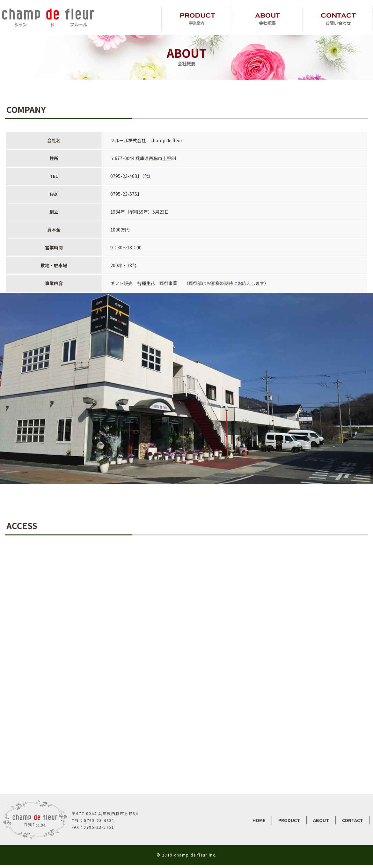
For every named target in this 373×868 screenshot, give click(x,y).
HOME (259, 820)
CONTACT (353, 820)
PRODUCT (289, 820)
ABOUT (321, 820)
